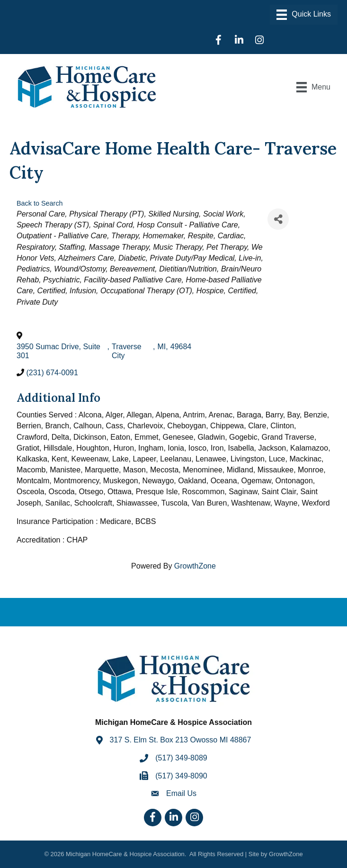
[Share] (278, 219)
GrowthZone (195, 566)
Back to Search (40, 203)
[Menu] (304, 15)
